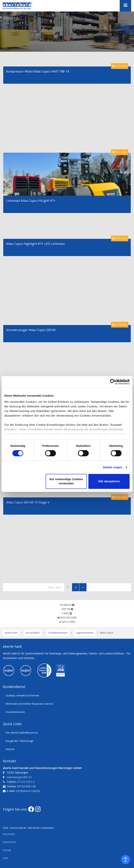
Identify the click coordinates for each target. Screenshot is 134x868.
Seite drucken (67, 618)
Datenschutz (10, 842)
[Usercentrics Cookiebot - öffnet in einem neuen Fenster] (113, 382)
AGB (5, 858)
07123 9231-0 (26, 782)
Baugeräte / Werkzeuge (20, 741)
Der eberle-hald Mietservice (22, 733)
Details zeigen (113, 467)
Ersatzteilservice (15, 712)
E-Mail (67, 613)
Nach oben (67, 622)
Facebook (67, 605)
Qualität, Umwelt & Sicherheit (22, 695)
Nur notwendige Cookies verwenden (66, 481)
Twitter (67, 609)
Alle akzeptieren (109, 481)
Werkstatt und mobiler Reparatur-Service (29, 704)
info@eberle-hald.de (28, 791)
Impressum (9, 834)
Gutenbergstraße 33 (19, 777)
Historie (10, 749)
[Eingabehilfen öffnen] (126, 860)
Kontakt (7, 850)
